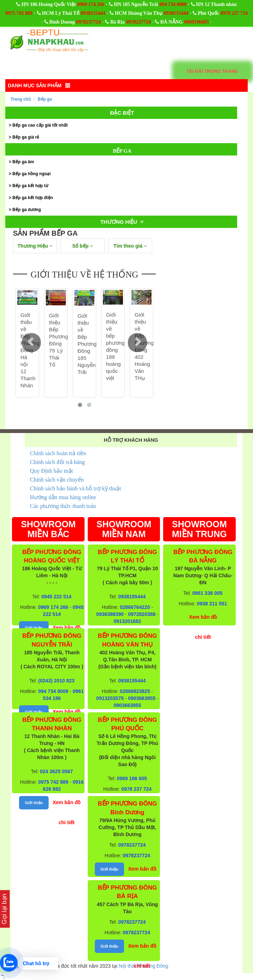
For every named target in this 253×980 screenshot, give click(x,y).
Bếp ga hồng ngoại (31, 174)
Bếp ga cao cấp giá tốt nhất (40, 125)
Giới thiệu (34, 628)
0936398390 (110, 614)
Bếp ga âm (23, 162)
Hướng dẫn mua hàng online (63, 497)
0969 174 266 (91, 4)
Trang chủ (21, 99)
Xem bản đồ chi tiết (66, 812)
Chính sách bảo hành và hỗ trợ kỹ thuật (75, 488)
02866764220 (135, 607)
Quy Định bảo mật (51, 471)
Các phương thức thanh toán (63, 506)
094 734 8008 (173, 4)
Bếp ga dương (27, 210)
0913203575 (110, 698)
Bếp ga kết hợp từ (30, 186)
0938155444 (93, 13)
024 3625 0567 (56, 771)
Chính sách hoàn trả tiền (58, 453)
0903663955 (142, 698)
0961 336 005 (208, 593)
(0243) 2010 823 (57, 681)
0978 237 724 (234, 13)
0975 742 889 (19, 13)
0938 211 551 (212, 604)
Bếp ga (45, 99)
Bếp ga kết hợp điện (33, 198)
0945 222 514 (56, 597)
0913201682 (128, 621)
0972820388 (142, 614)
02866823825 (135, 691)
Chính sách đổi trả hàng (57, 462)
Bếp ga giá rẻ (26, 137)
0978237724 (88, 22)
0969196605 (196, 22)
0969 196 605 (132, 778)
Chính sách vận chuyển (57, 480)
